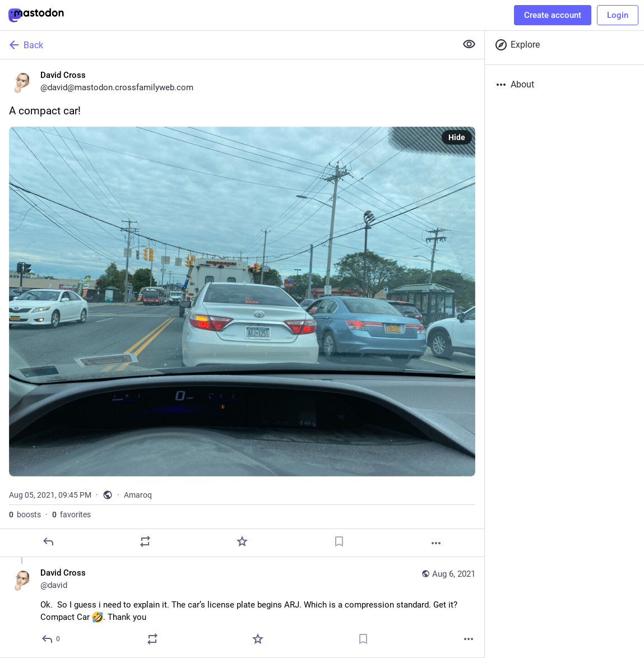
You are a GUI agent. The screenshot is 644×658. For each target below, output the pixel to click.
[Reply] (48, 541)
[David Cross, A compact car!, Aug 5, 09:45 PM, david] (242, 308)
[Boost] (145, 541)
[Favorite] (242, 541)
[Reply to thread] (51, 639)
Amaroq (138, 495)
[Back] (227, 45)
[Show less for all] (469, 44)
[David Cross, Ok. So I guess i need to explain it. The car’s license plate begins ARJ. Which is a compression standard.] (242, 607)
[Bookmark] (339, 541)
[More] (436, 543)
